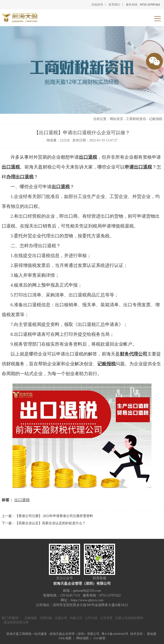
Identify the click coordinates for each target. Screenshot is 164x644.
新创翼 (152, 634)
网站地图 (82, 638)
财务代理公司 (134, 354)
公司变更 (106, 618)
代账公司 (76, 618)
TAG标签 (100, 638)
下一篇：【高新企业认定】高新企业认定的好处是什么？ (44, 523)
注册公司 (61, 618)
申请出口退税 (138, 167)
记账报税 (156, 119)
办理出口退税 (20, 177)
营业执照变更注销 (16, 622)
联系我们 (114, 5)
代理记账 (46, 618)
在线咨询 (97, 5)
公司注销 (91, 618)
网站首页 (117, 119)
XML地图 (65, 638)
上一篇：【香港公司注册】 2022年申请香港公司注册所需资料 (47, 516)
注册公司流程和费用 (129, 618)
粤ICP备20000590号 (115, 634)
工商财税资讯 (136, 119)
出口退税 (88, 157)
